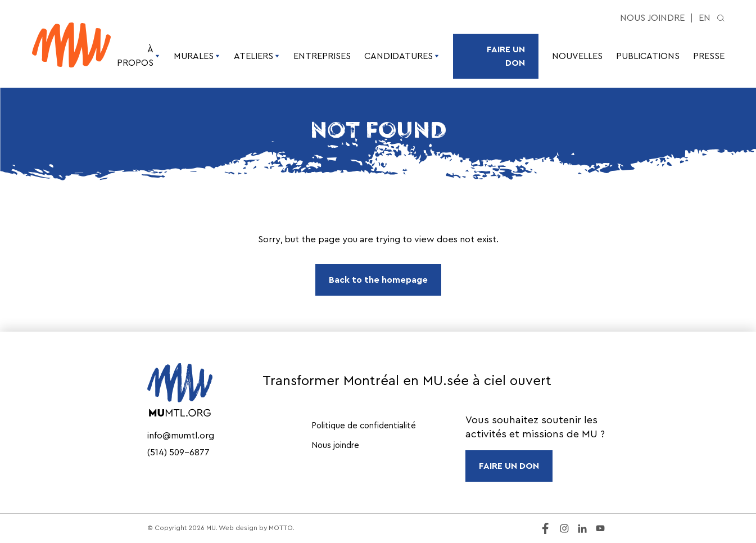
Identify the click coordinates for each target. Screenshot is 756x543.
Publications (648, 56)
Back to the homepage (378, 280)
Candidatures (402, 56)
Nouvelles (577, 56)
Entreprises (322, 56)
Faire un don (506, 56)
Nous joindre (652, 18)
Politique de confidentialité (364, 426)
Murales (197, 56)
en (705, 18)
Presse (709, 56)
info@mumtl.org (181, 436)
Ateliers (257, 56)
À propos (139, 56)
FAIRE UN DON (509, 466)
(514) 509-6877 (178, 452)
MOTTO (281, 528)
